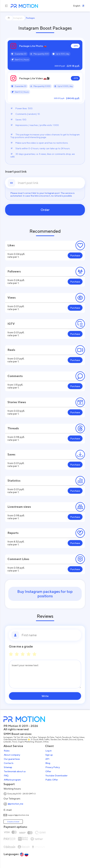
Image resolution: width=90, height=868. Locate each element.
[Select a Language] (77, 6)
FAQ (6, 776)
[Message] (45, 674)
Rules (7, 751)
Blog (48, 763)
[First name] (50, 635)
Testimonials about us (15, 771)
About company (12, 755)
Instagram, (8, 737)
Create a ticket (13, 822)
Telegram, (42, 737)
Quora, (80, 740)
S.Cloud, (35, 740)
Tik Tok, (17, 737)
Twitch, (59, 737)
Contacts (9, 763)
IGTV (11, 324)
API (47, 759)
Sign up (49, 755)
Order (45, 210)
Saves (11, 454)
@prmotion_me (16, 804)
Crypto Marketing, (26, 742)
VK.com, (25, 737)
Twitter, (76, 737)
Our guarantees (12, 759)
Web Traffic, (45, 740)
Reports (13, 533)
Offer (48, 771)
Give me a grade (21, 646)
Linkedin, (8, 742)
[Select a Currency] (83, 6)
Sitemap (8, 767)
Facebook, (67, 737)
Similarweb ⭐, (24, 740)
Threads (13, 428)
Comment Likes (18, 559)
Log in (49, 751)
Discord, (73, 740)
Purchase (75, 255)
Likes (11, 245)
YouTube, (33, 737)
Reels (11, 350)
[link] (50, 183)
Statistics (14, 481)
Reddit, (66, 740)
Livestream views (19, 507)
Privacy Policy (53, 767)
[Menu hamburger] (6, 6)
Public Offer (52, 780)
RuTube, (51, 737)
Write (45, 696)
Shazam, (39, 742)
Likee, (82, 737)
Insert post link (16, 172)
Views (12, 298)
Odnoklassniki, (10, 740)
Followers (14, 271)
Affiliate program (12, 780)
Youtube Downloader (56, 776)
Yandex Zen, (56, 740)
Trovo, (15, 742)
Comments (15, 376)
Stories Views (17, 402)
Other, (46, 742)
